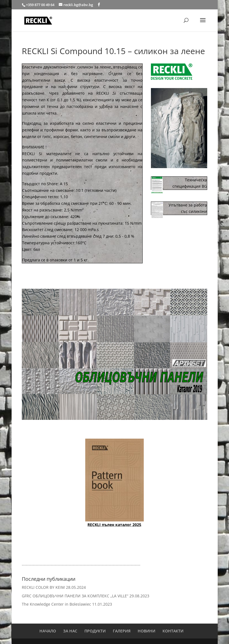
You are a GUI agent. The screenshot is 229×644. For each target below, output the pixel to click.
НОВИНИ (147, 631)
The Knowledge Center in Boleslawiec (56, 604)
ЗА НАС (70, 631)
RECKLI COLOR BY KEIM (43, 587)
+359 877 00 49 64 (41, 5)
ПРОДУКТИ (95, 631)
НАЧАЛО (48, 631)
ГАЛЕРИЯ (122, 631)
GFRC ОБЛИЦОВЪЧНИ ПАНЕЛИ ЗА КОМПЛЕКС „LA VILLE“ (75, 596)
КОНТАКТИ (173, 631)
